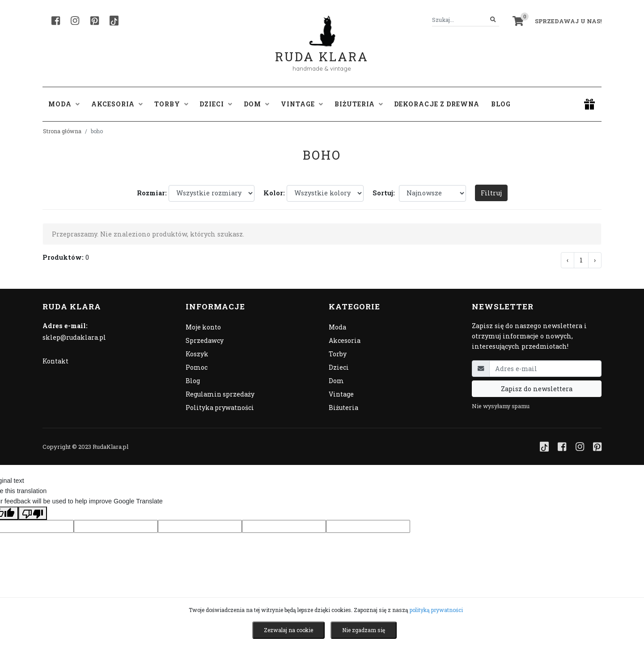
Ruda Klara (322, 49)
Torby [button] (171, 104)
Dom (336, 381)
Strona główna (62, 131)
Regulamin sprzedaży (220, 394)
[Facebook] (56, 21)
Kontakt (55, 361)
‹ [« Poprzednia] (568, 260)
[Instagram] (75, 21)
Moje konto (203, 327)
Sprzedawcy (205, 340)
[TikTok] (114, 21)
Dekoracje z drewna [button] (437, 104)
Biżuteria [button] (359, 104)
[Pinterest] (95, 21)
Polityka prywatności (220, 407)
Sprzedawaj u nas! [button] (568, 21)
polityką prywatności (436, 610)
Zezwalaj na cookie (288, 630)
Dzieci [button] (216, 104)
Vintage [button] (302, 104)
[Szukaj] (493, 20)
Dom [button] (256, 104)
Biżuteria (343, 407)
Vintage (341, 394)
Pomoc (197, 367)
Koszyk (197, 354)
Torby (338, 354)
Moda (337, 327)
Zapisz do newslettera (537, 389)
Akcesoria (345, 340)
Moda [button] (64, 104)
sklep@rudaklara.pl (74, 337)
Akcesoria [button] (117, 104)
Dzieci (339, 367)
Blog (501, 104)
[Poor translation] (33, 513)
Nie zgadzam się (364, 630)
